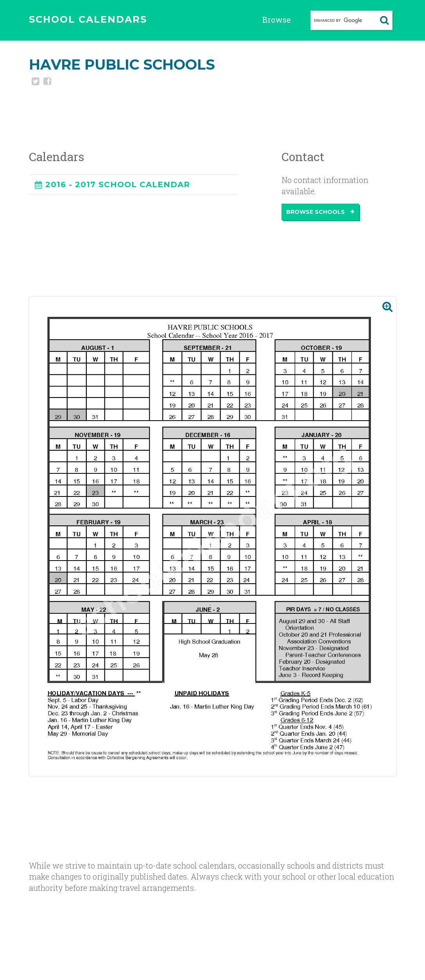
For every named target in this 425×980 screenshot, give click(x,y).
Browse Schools (320, 212)
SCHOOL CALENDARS (88, 19)
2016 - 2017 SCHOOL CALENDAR (118, 185)
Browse (277, 20)
